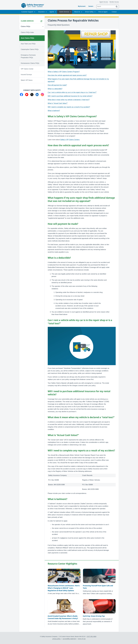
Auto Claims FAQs (28, 38)
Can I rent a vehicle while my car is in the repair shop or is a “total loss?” (72, 92)
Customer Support (27, 12)
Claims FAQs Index (27, 32)
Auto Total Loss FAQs (28, 44)
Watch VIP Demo (27, 80)
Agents (52, 12)
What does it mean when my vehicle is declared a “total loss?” (69, 100)
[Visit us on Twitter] (32, 95)
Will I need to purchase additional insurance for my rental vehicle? (70, 96)
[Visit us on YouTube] (27, 95)
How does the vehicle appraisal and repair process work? (67, 75)
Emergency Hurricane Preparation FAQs (28, 56)
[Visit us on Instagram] (42, 95)
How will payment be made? (57, 85)
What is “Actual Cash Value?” (58, 103)
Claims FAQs (26, 26)
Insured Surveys (26, 75)
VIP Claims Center (27, 69)
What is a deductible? (55, 89)
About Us (77, 12)
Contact (114, 12)
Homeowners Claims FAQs (30, 63)
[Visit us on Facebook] (21, 95)
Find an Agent (103, 12)
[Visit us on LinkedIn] (37, 95)
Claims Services (64, 12)
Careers (91, 6)
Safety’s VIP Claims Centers (70, 140)
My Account (82, 6)
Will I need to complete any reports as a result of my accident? (69, 107)
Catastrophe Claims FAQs (30, 49)
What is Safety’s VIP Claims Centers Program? (64, 72)
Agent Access (104, 2)
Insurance (41, 12)
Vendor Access (114, 2)
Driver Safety (89, 12)
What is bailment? (54, 111)
